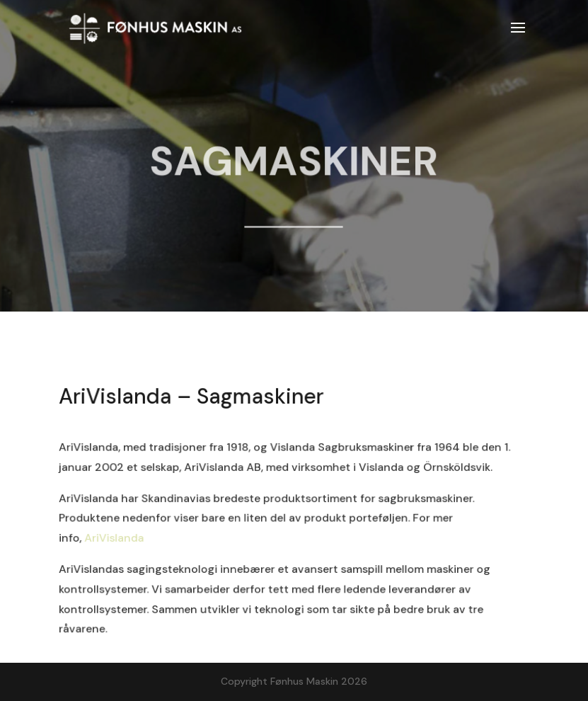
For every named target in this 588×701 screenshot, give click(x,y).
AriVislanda (113, 538)
